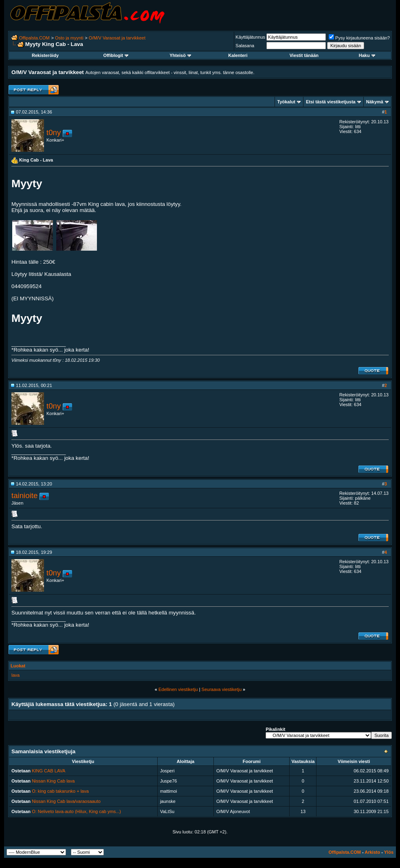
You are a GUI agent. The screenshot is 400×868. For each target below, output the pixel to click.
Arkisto (372, 852)
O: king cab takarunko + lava (60, 791)
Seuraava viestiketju (222, 689)
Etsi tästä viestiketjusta (331, 102)
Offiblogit (116, 55)
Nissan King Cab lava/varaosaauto (66, 801)
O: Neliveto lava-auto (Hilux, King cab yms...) (76, 811)
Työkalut (286, 102)
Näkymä (375, 102)
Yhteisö (180, 55)
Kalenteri (238, 55)
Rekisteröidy (45, 55)
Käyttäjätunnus (250, 37)
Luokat (18, 666)
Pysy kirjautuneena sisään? (359, 38)
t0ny (54, 132)
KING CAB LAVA (48, 771)
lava (15, 675)
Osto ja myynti (69, 38)
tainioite (24, 495)
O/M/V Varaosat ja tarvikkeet (117, 38)
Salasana (245, 46)
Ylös (389, 852)
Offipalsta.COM (34, 38)
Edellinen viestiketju (178, 689)
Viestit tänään (304, 55)
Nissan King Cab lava (53, 781)
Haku (367, 55)
